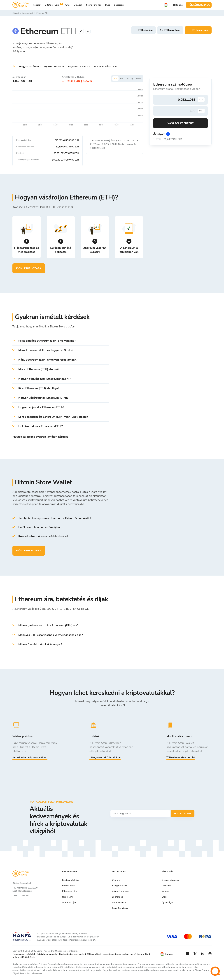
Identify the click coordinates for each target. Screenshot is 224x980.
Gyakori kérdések (54, 67)
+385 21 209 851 (21, 896)
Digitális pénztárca (79, 67)
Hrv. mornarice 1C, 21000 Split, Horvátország (25, 889)
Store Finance (94, 5)
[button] (61, 341)
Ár (14, 67)
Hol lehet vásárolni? (105, 67)
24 (115, 78)
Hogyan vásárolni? (30, 67)
